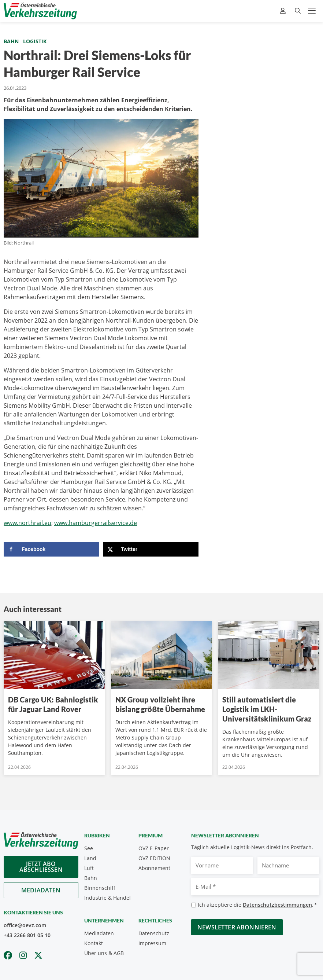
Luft (89, 868)
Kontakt (94, 943)
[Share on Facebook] (51, 549)
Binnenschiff (100, 888)
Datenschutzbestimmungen (277, 905)
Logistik (35, 41)
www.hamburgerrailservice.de (96, 523)
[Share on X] (151, 549)
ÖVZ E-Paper (154, 848)
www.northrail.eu (27, 523)
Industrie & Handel (107, 898)
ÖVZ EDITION (154, 858)
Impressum (152, 943)
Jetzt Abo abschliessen (41, 867)
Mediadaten (41, 890)
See (89, 848)
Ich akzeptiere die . (257, 905)
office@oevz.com (25, 925)
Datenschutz (154, 933)
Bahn (11, 41)
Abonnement (154, 868)
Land (90, 858)
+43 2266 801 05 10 (27, 935)
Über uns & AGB (104, 953)
